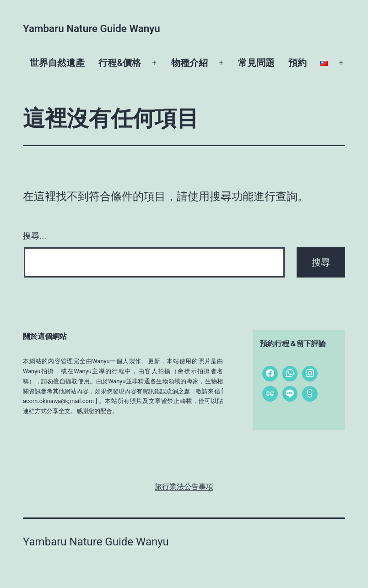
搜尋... (35, 236)
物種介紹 (189, 63)
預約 (298, 63)
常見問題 (256, 63)
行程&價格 (120, 63)
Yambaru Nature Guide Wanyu (92, 28)
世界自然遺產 (57, 63)
